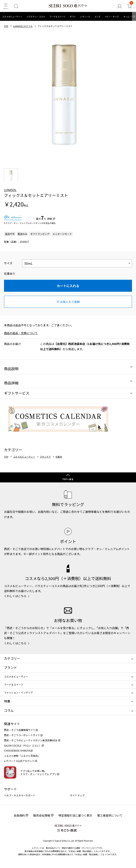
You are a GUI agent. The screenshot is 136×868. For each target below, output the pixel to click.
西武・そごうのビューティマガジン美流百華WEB (31, 740)
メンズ (97, 17)
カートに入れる (68, 286)
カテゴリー (12, 658)
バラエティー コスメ (36, 17)
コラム (9, 710)
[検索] (16, 6)
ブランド (10, 668)
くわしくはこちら (15, 596)
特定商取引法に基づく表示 (75, 815)
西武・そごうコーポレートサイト (22, 735)
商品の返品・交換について (21, 333)
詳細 (50, 219)
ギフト (73, 17)
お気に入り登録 (70, 302)
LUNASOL (10, 190)
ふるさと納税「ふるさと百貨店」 (22, 756)
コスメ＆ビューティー (12, 17)
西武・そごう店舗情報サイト (20, 730)
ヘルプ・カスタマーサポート (20, 795)
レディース (85, 17)
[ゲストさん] (119, 6)
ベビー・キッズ (112, 17)
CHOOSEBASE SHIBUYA (17, 750)
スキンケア (45, 457)
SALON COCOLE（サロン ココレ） (23, 745)
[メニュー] (6, 6)
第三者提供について (110, 815)
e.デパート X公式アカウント (19, 761)
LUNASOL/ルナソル (23, 26)
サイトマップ (77, 795)
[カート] (129, 6)
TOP (6, 26)
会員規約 (19, 815)
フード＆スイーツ (57, 17)
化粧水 (59, 457)
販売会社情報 (42, 815)
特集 (7, 701)
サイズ (8, 263)
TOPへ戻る (68, 479)
